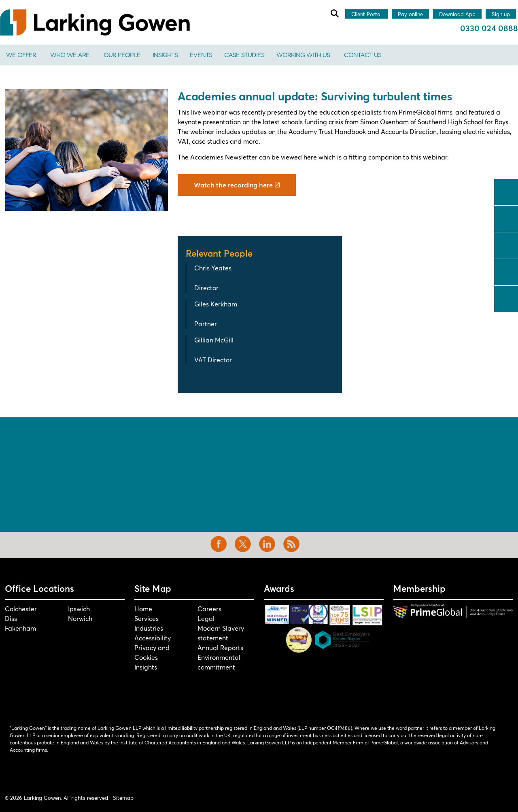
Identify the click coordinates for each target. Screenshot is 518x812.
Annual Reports (220, 647)
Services (146, 618)
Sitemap (123, 798)
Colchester (21, 609)
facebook (506, 191)
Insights (165, 55)
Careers (209, 609)
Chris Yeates (213, 268)
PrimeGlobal (417, 112)
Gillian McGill (214, 340)
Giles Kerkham (216, 304)
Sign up (501, 15)
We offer (21, 55)
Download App (457, 15)
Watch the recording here (237, 185)
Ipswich (79, 609)
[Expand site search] (334, 13)
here (310, 157)
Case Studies (244, 55)
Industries (149, 628)
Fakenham (20, 628)
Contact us (363, 55)
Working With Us (303, 55)
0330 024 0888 (489, 28)
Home (143, 609)
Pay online (410, 15)
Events (201, 55)
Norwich (80, 618)
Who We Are (70, 55)
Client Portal (366, 15)
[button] (86, 150)
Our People (122, 55)
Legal (206, 618)
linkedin (506, 244)
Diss (11, 618)
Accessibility (153, 638)
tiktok (506, 298)
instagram (506, 271)
